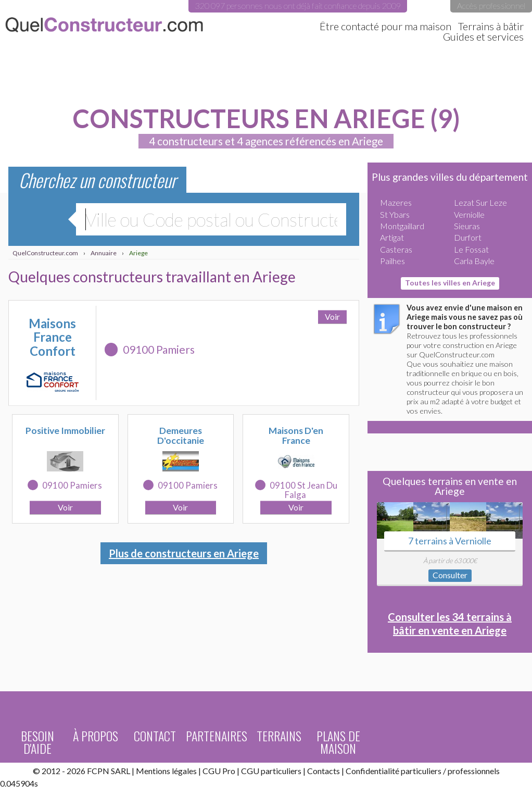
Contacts (324, 771)
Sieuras (467, 226)
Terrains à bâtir (491, 26)
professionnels (474, 771)
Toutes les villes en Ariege (450, 283)
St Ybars (395, 214)
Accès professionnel (491, 5)
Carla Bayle (474, 261)
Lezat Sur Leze (480, 202)
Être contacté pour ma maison (385, 26)
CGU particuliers (271, 771)
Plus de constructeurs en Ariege (184, 553)
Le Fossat (471, 249)
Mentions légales (166, 771)
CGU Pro (219, 771)
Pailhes (392, 261)
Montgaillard (402, 226)
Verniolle (469, 214)
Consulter (450, 575)
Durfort (468, 237)
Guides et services (483, 36)
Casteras (396, 249)
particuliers (421, 771)
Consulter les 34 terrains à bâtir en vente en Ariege (450, 624)
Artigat (392, 237)
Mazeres (396, 202)
